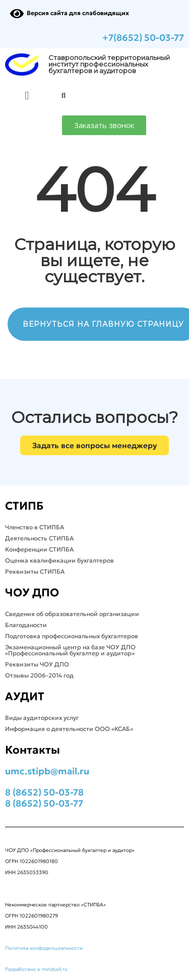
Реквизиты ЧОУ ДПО (37, 664)
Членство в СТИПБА (35, 527)
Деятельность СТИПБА (39, 538)
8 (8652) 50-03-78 (44, 792)
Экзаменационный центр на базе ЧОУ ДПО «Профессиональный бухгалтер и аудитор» (70, 650)
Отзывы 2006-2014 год (39, 675)
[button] (27, 96)
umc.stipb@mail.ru (47, 771)
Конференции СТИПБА (39, 549)
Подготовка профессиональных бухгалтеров (72, 636)
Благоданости (26, 625)
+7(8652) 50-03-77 (143, 38)
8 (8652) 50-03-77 (44, 803)
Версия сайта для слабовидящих (70, 13)
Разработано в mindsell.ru (36, 969)
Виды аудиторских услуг (42, 718)
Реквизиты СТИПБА (35, 571)
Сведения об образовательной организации (72, 614)
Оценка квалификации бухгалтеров (59, 560)
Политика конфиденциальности (44, 948)
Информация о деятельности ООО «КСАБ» (69, 729)
